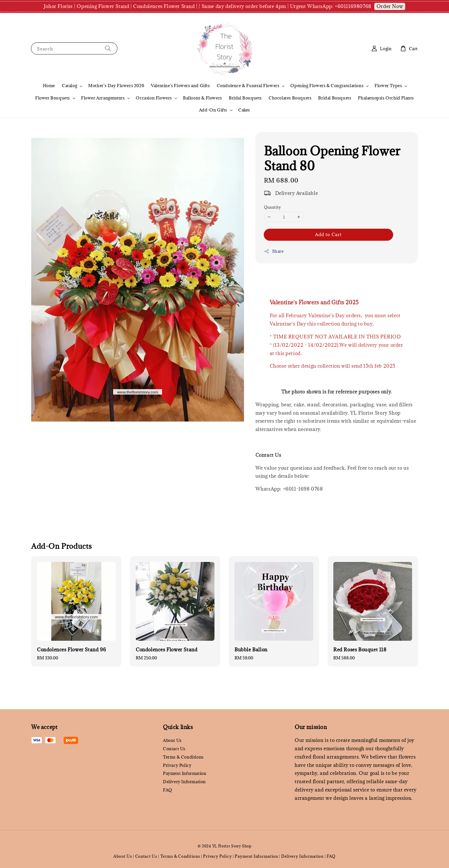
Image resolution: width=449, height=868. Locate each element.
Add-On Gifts (213, 110)
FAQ (168, 790)
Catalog (69, 86)
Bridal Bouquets (245, 98)
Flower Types (388, 86)
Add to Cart (328, 234)
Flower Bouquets (53, 98)
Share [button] (274, 251)
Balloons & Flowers (202, 98)
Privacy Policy (177, 765)
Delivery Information (184, 782)
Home (49, 86)
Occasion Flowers (154, 98)
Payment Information (185, 773)
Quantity (273, 207)
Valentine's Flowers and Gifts (180, 86)
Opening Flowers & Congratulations (327, 86)
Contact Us (174, 749)
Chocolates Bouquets (290, 98)
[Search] (108, 48)
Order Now (390, 6)
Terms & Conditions (183, 757)
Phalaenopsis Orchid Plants (386, 98)
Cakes (244, 110)
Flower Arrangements (103, 98)
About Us (172, 740)
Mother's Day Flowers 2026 (116, 86)
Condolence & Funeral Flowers (248, 86)
